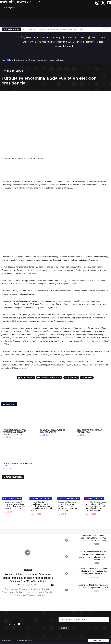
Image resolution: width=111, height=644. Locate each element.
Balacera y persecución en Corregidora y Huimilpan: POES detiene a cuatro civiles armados (93, 538)
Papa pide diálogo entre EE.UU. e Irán (18, 464)
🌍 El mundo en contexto (15, 60)
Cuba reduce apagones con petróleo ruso (89, 431)
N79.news (71, 378)
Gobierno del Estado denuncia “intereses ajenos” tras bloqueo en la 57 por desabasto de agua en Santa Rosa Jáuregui (28, 578)
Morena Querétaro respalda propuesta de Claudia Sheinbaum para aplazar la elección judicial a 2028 (41, 506)
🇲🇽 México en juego (12, 498)
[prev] (103, 29)
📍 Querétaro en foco (41, 498)
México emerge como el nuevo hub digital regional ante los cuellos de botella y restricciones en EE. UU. (14, 505)
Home (3, 60)
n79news (20, 584)
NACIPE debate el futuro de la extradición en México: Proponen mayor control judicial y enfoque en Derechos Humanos (97, 506)
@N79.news (26, 378)
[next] (107, 29)
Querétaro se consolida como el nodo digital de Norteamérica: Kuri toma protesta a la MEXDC (93, 571)
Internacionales (49, 378)
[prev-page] (4, 521)
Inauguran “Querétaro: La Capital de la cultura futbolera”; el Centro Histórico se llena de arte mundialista (68, 506)
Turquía (87, 378)
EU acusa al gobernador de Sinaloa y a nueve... (52, 431)
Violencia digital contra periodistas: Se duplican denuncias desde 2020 (14, 432)
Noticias (28, 570)
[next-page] (8, 521)
